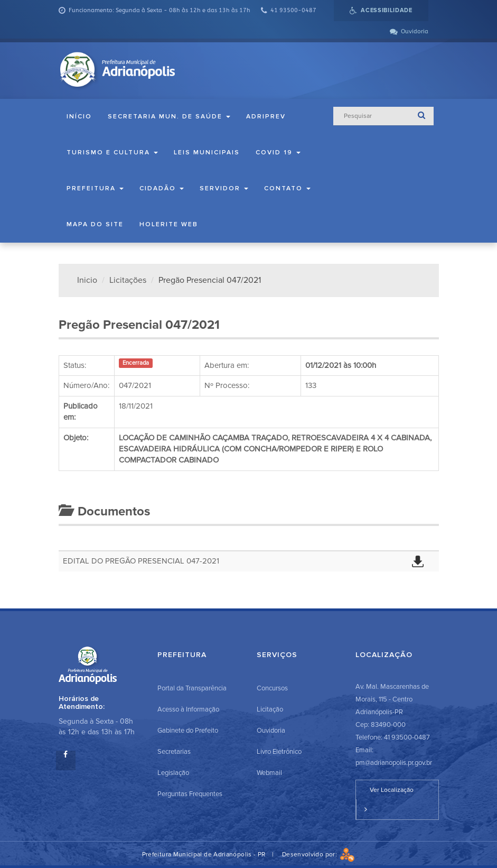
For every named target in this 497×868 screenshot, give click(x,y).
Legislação (173, 773)
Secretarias (174, 752)
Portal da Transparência (192, 688)
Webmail (269, 773)
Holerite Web (169, 224)
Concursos (272, 688)
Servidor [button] (224, 188)
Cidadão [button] (162, 188)
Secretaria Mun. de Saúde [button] (169, 117)
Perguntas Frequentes (190, 794)
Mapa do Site (95, 224)
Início (79, 117)
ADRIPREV (266, 117)
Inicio (87, 280)
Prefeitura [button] (95, 188)
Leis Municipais (207, 153)
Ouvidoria (271, 731)
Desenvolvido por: (318, 855)
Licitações (128, 280)
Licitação (270, 709)
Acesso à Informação (188, 709)
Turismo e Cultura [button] (112, 153)
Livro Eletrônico (279, 752)
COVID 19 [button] (278, 153)
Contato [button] (287, 188)
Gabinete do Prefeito (188, 731)
